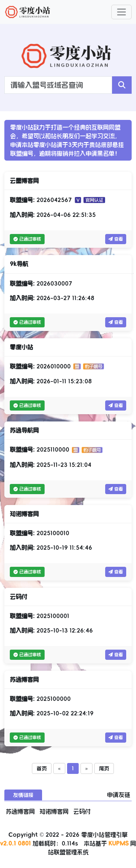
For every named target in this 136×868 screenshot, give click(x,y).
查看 (116, 239)
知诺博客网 (55, 811)
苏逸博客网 (21, 811)
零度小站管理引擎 (104, 835)
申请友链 (119, 795)
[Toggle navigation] (121, 12)
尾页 (104, 768)
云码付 (82, 811)
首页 (42, 768)
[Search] (58, 85)
